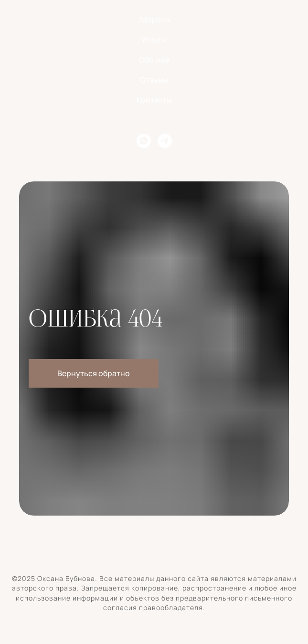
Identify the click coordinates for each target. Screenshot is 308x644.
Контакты (154, 100)
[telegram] (165, 141)
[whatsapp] (144, 141)
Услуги (154, 40)
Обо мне (154, 60)
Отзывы (154, 80)
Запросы (154, 20)
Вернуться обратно (94, 373)
